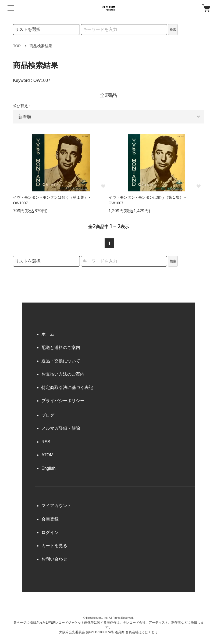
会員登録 (50, 519)
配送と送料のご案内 (61, 348)
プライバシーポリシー (63, 401)
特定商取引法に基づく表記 (67, 388)
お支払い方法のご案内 (63, 374)
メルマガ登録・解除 (61, 428)
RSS (46, 442)
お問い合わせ (54, 559)
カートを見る (54, 546)
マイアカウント (56, 506)
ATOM (47, 455)
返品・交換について (61, 361)
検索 (173, 30)
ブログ (48, 415)
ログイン (50, 532)
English (48, 468)
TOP (17, 46)
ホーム (48, 334)
